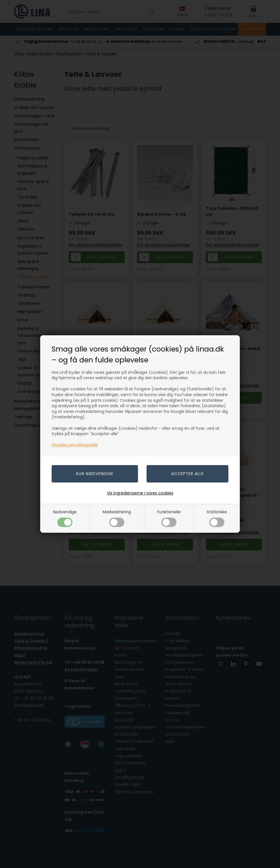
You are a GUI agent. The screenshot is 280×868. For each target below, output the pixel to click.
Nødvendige (65, 518)
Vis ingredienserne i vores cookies (140, 493)
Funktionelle (169, 518)
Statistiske (217, 518)
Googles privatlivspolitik (75, 445)
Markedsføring (117, 518)
